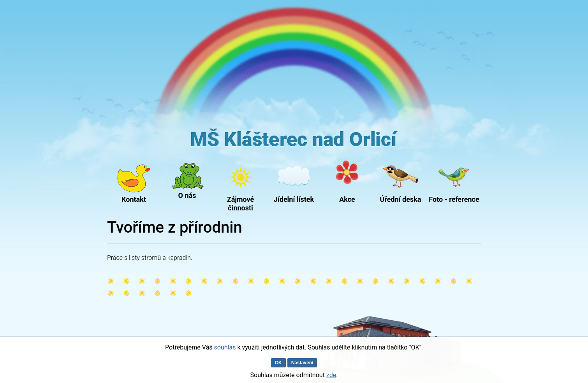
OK (278, 363)
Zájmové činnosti (241, 202)
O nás (187, 195)
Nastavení (302, 363)
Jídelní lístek (294, 199)
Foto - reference (454, 199)
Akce (347, 199)
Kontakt (134, 199)
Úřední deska (401, 199)
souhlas (225, 347)
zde (331, 375)
